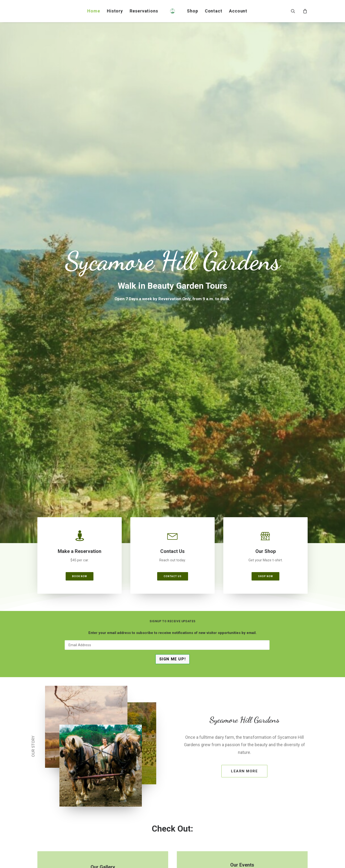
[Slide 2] (172, 659)
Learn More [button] (244, 376)
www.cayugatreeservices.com (279, 796)
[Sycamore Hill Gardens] (172, 11)
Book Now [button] (80, 181)
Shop (193, 11)
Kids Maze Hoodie (77, 616)
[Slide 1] (167, 659)
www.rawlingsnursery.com (207, 820)
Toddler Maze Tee (172, 613)
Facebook (80, 783)
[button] (296, 11)
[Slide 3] (178, 659)
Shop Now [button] (265, 181)
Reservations (144, 11)
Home (94, 11)
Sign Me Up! (173, 264)
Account (238, 11)
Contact (214, 11)
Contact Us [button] (173, 181)
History (115, 11)
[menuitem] (94, 11)
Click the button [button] (103, 485)
